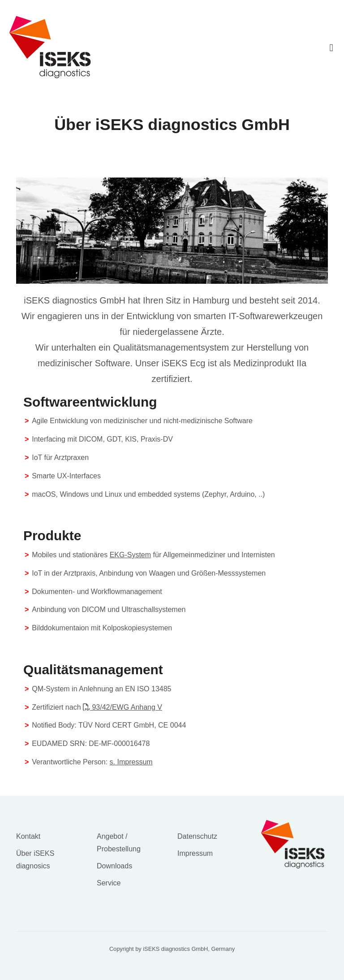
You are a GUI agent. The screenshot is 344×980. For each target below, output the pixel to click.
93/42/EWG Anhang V (123, 707)
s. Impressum (131, 762)
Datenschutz (197, 836)
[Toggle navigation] (331, 47)
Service (109, 883)
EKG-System (130, 555)
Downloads (114, 866)
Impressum (195, 853)
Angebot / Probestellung (119, 843)
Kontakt (28, 836)
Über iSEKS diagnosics (35, 860)
